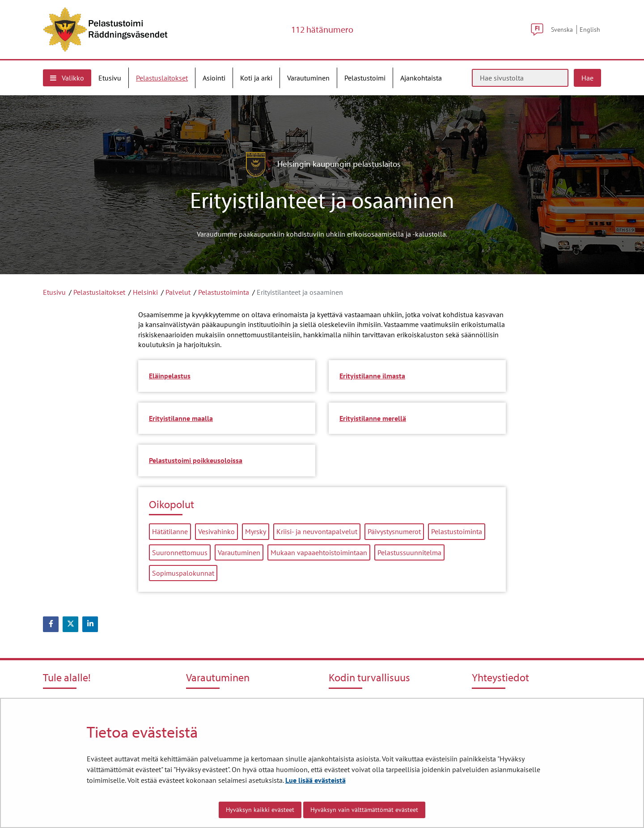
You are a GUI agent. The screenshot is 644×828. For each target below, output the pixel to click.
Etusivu (54, 292)
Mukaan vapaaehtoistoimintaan (319, 552)
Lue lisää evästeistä (316, 780)
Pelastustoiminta (224, 292)
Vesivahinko (216, 531)
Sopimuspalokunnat (183, 573)
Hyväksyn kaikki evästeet (260, 810)
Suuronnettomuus (180, 552)
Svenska (562, 29)
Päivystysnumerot (394, 531)
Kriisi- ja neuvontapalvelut (317, 531)
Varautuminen (239, 552)
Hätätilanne (170, 531)
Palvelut (178, 292)
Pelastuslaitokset (99, 292)
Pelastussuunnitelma (409, 552)
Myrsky (256, 531)
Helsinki (145, 292)
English (590, 29)
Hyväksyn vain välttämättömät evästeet (364, 810)
